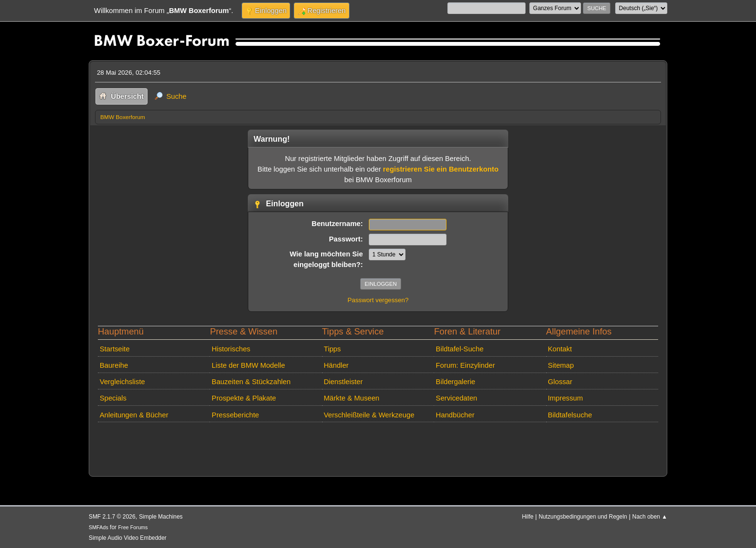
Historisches (231, 349)
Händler (336, 365)
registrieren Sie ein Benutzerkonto (441, 169)
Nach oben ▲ (650, 517)
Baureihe (114, 365)
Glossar (560, 382)
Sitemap (561, 365)
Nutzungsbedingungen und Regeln (583, 517)
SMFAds (99, 527)
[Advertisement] (270, 441)
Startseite (115, 349)
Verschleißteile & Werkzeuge (369, 415)
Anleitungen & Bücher (134, 415)
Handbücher (455, 415)
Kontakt (560, 349)
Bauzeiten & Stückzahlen (251, 382)
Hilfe (528, 517)
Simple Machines (161, 517)
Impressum (565, 398)
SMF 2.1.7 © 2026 (112, 517)
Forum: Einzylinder (466, 365)
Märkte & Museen (351, 398)
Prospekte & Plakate (244, 398)
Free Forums (133, 527)
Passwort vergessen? (378, 300)
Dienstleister (343, 382)
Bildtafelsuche (570, 415)
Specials (113, 398)
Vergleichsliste (122, 382)
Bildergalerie (456, 382)
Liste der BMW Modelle (248, 365)
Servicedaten (457, 398)
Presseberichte (235, 415)
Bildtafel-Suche (460, 349)
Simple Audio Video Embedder (128, 538)
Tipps (332, 349)
